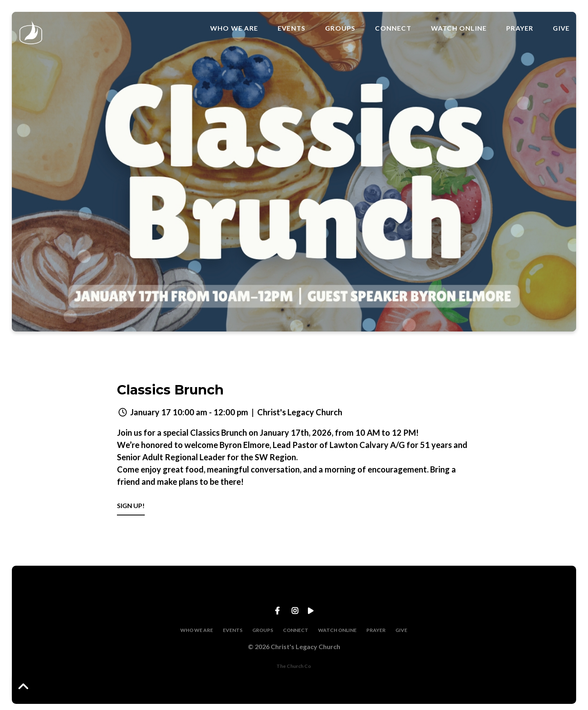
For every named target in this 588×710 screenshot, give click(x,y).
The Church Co (294, 666)
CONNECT (393, 28)
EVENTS (292, 28)
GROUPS (340, 28)
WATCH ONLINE (459, 28)
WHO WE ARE (234, 28)
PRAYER (520, 28)
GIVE (561, 28)
